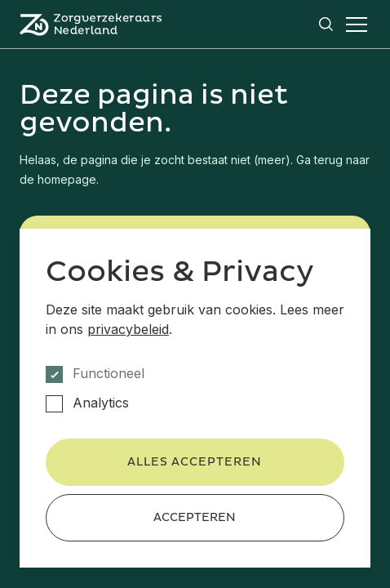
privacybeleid (128, 329)
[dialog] (195, 398)
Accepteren (195, 517)
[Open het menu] (357, 24)
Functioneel (109, 374)
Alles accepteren (195, 462)
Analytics (101, 403)
